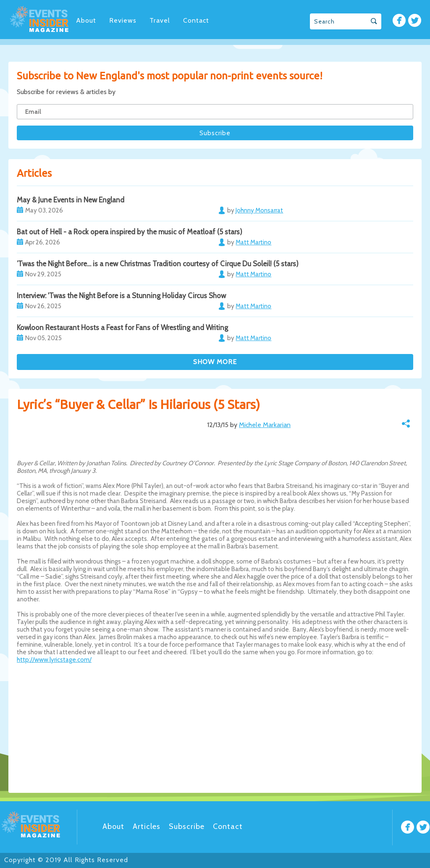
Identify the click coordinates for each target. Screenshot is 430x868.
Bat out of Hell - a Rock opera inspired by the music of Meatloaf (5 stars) (130, 232)
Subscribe (187, 826)
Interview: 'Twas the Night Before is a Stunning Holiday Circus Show (121, 296)
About (86, 20)
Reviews (123, 20)
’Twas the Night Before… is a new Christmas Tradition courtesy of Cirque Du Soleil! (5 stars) (158, 264)
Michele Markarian (265, 425)
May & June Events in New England (71, 200)
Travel (160, 20)
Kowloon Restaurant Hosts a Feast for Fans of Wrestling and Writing (122, 328)
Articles (147, 826)
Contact (196, 20)
